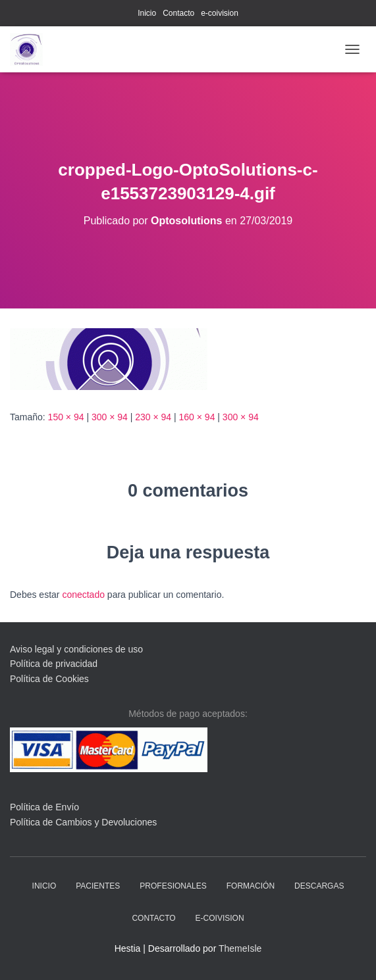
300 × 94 (110, 417)
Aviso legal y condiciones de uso (76, 649)
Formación (251, 886)
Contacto (178, 13)
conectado (83, 595)
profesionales (173, 886)
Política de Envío (44, 807)
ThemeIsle (240, 948)
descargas (319, 886)
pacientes (98, 886)
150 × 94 (66, 417)
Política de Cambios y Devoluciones (83, 822)
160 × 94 (197, 417)
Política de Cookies (49, 679)
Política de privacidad (54, 664)
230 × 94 (153, 417)
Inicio (147, 13)
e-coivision (220, 13)
